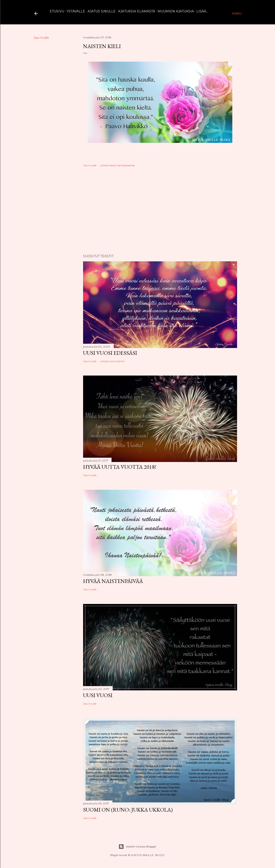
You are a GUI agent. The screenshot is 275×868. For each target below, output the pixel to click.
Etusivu (57, 11)
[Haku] (237, 14)
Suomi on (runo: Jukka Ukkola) (128, 810)
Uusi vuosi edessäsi (110, 353)
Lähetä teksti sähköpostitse (117, 165)
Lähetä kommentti (112, 361)
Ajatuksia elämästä (137, 11)
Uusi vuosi (98, 695)
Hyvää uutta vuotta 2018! (120, 467)
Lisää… (202, 11)
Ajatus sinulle (102, 11)
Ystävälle (76, 11)
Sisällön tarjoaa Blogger (137, 847)
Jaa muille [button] (41, 38)
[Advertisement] (160, 211)
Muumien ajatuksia (176, 11)
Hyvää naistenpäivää (113, 581)
